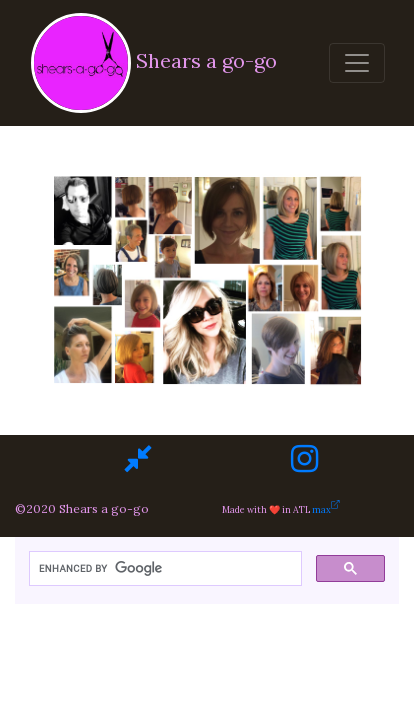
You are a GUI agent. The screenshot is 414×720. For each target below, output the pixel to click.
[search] (163, 569)
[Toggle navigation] (357, 63)
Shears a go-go (151, 63)
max (338, 509)
